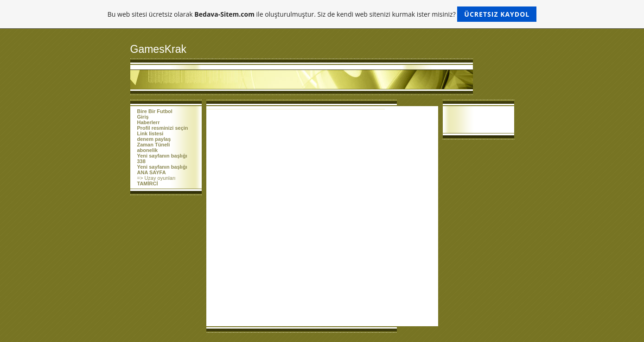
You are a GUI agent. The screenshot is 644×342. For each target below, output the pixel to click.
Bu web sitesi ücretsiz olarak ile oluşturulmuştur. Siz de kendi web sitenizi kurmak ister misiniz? (322, 14)
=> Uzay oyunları (156, 178)
